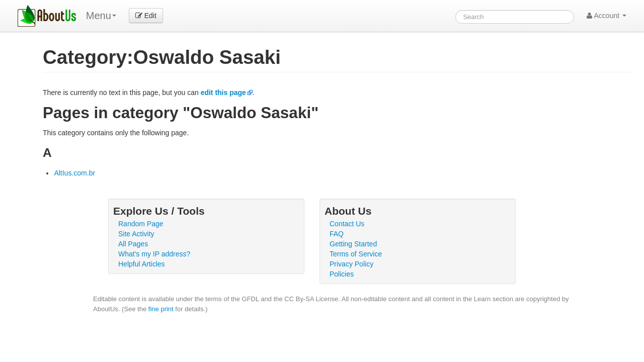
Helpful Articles (142, 264)
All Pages (133, 244)
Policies (342, 274)
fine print (161, 309)
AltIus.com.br (74, 173)
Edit (146, 16)
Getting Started (353, 244)
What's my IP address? (154, 254)
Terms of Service (356, 254)
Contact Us (347, 224)
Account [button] (607, 16)
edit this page (223, 93)
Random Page (141, 224)
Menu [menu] (101, 16)
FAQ (337, 234)
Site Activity (136, 234)
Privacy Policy (351, 264)
